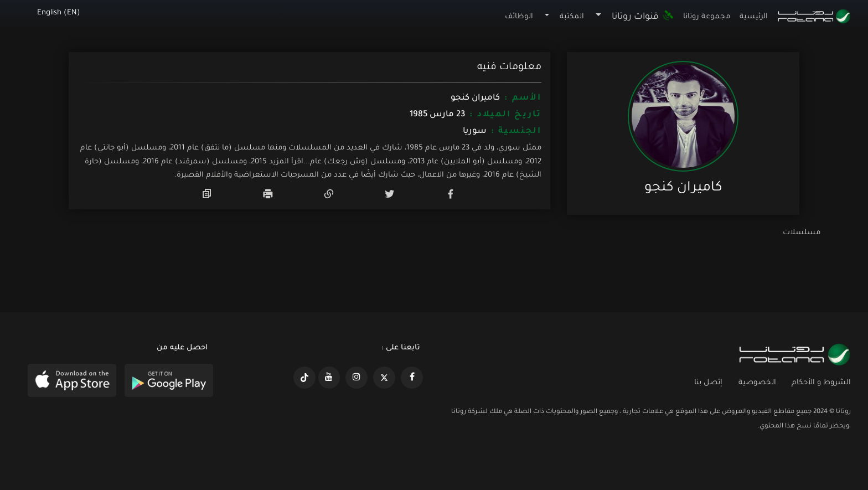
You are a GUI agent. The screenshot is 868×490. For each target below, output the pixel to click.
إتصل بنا (708, 383)
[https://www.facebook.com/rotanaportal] (412, 378)
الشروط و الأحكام (821, 383)
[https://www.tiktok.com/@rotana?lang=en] (304, 378)
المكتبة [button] (572, 17)
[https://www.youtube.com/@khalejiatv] (329, 378)
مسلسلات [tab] (802, 233)
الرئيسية (754, 17)
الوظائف (519, 17)
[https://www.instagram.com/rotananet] (356, 378)
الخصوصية (757, 383)
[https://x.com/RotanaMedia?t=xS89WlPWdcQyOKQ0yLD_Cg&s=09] (384, 378)
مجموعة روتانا (707, 17)
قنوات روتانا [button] (643, 17)
